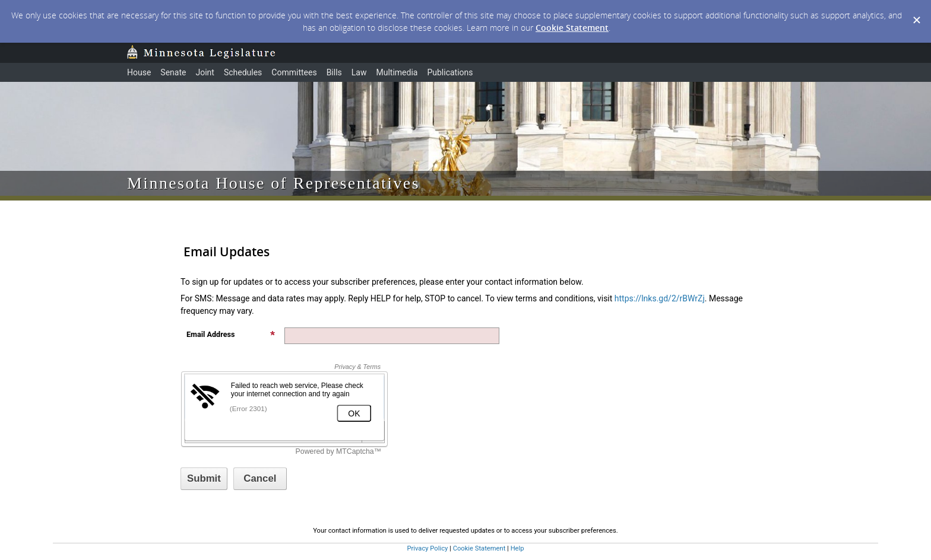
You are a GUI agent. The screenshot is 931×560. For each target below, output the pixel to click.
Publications (450, 72)
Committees (294, 72)
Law (359, 72)
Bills (334, 72)
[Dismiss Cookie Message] (916, 11)
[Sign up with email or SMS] (204, 479)
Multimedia (397, 72)
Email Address (231, 334)
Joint (205, 72)
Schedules (243, 72)
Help (517, 548)
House (139, 72)
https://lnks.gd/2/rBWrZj (660, 298)
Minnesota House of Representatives (273, 183)
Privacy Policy (427, 548)
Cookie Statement (572, 28)
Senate (173, 72)
